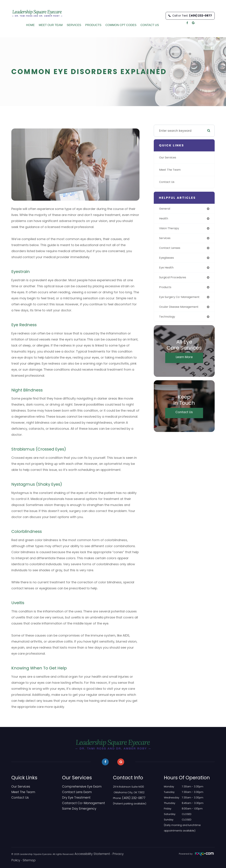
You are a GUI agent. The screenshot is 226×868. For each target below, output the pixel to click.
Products (93, 25)
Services (74, 25)
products (166, 290)
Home (30, 25)
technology (168, 320)
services (166, 239)
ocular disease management (181, 310)
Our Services (169, 157)
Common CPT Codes (121, 25)
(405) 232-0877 (132, 798)
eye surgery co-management (182, 300)
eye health (167, 269)
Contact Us (150, 25)
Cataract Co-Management (80, 803)
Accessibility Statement (87, 854)
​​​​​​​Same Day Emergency (76, 809)
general (165, 209)
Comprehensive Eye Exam (79, 787)
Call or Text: (190, 16)
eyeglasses (168, 259)
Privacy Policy (111, 854)
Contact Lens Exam (74, 792)
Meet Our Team (51, 25)
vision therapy (170, 229)
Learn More (184, 361)
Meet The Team (171, 170)
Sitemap (16, 860)
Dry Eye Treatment (74, 798)
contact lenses (171, 249)
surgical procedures (174, 280)
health (164, 219)
